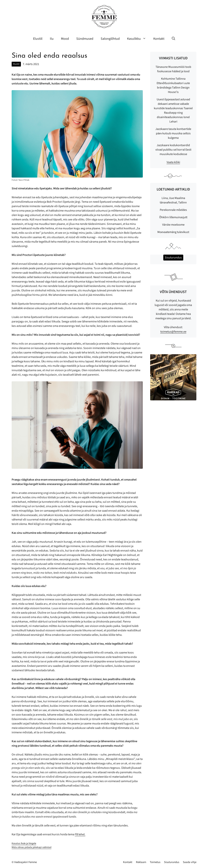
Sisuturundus (172, 862)
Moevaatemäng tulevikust (173, 232)
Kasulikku (138, 39)
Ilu (52, 39)
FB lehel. (80, 834)
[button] (173, 39)
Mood (65, 39)
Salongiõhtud (110, 39)
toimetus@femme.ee (173, 332)
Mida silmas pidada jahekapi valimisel (31, 847)
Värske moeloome (173, 225)
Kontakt (159, 39)
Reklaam (141, 862)
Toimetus (155, 862)
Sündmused (85, 39)
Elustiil (38, 39)
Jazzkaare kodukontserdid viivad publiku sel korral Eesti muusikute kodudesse (173, 150)
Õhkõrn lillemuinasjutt (173, 217)
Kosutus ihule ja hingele (24, 843)
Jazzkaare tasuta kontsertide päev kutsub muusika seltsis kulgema (173, 133)
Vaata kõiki (173, 162)
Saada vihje (190, 862)
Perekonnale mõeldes (173, 210)
